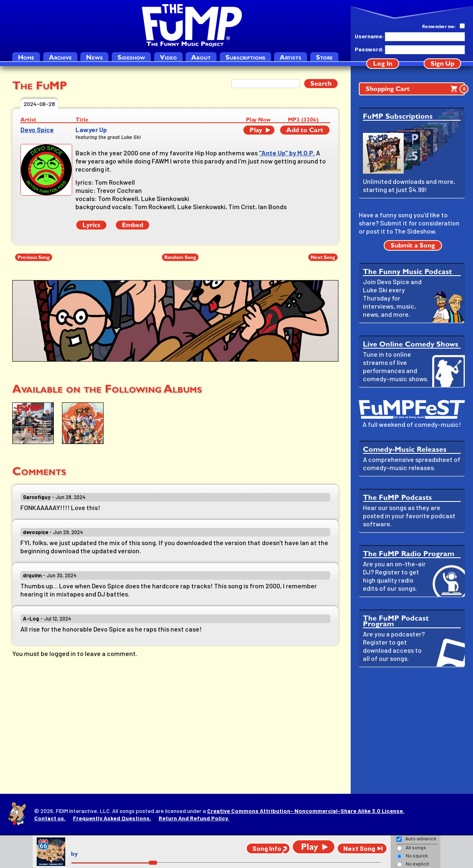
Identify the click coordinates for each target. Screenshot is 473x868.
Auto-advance (421, 838)
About (201, 57)
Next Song (323, 257)
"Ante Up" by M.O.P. (287, 153)
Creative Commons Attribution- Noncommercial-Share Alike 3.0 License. (306, 811)
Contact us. (50, 818)
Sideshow (131, 57)
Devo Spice (37, 129)
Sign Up (442, 63)
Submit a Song (413, 245)
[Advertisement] (412, 731)
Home (26, 57)
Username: (369, 36)
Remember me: (439, 26)
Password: (369, 49)
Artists (291, 57)
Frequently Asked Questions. (112, 818)
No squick (417, 855)
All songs (416, 847)
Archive (60, 57)
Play (256, 130)
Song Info (267, 848)
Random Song (180, 257)
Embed (133, 225)
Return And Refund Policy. (194, 818)
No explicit (417, 864)
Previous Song (34, 257)
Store (324, 57)
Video (168, 57)
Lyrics (91, 225)
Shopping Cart (415, 89)
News (94, 57)
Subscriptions (245, 57)
